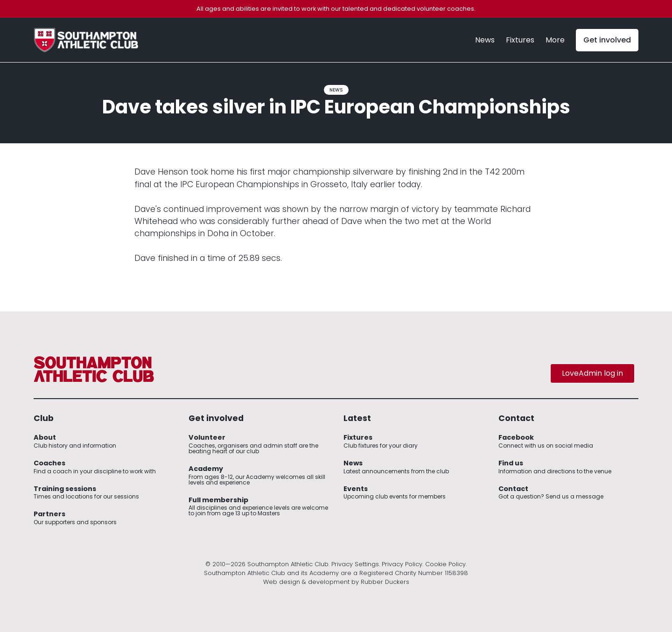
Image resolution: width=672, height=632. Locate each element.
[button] (555, 40)
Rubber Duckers (385, 582)
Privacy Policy (402, 564)
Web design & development (306, 582)
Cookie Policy (445, 564)
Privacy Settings (355, 564)
